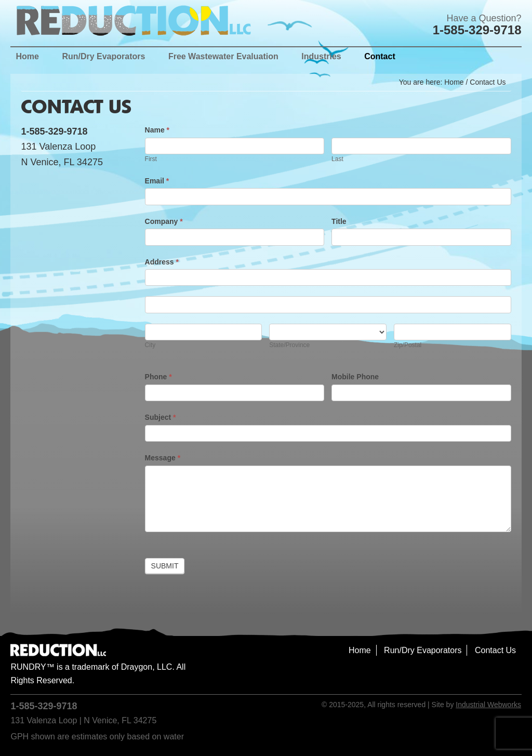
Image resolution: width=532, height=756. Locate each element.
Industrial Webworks (488, 705)
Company (164, 221)
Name (157, 130)
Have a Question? (484, 18)
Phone (158, 377)
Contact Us (495, 650)
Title (339, 221)
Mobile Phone (355, 377)
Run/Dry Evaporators (423, 650)
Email (157, 181)
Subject (161, 417)
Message (163, 458)
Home (360, 650)
